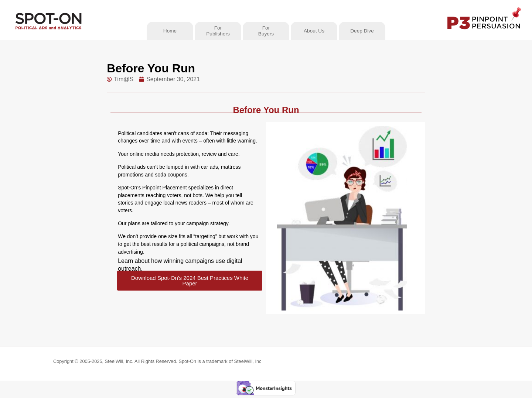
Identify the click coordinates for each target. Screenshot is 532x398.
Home (170, 31)
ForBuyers (266, 31)
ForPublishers (218, 31)
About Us (314, 31)
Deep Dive (362, 31)
